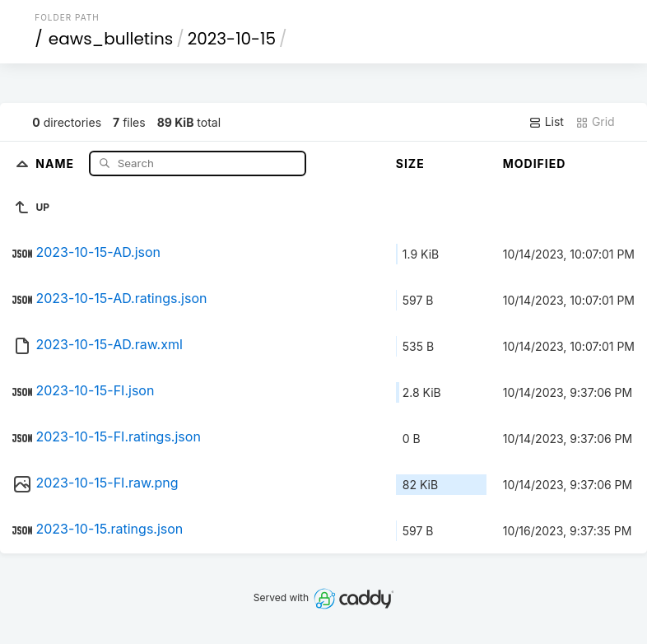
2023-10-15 (232, 39)
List (546, 122)
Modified (535, 163)
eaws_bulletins (111, 39)
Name (56, 163)
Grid (595, 122)
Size (410, 163)
